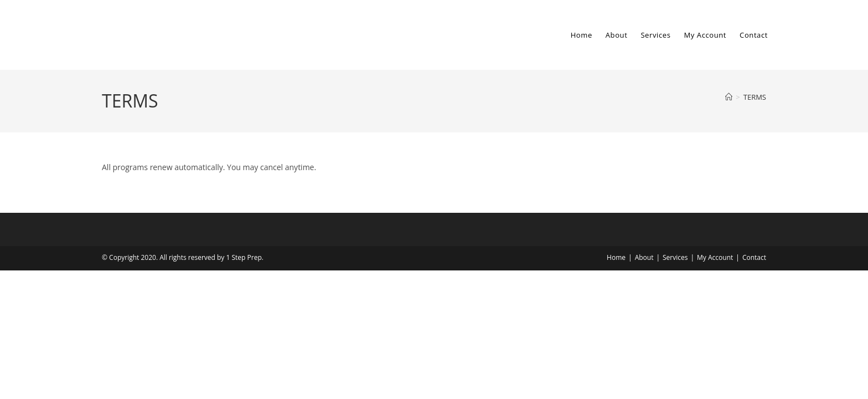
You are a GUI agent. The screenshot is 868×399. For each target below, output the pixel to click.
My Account (715, 257)
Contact (754, 257)
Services (675, 257)
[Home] (729, 97)
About (644, 257)
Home (616, 257)
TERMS (755, 97)
